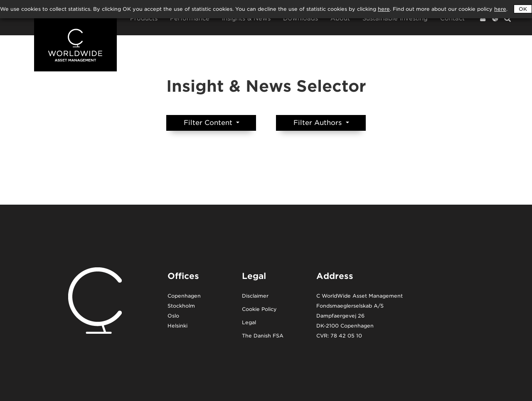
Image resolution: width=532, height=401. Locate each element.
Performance (190, 18)
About (340, 18)
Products (144, 18)
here (500, 9)
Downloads (300, 18)
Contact (452, 18)
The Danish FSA (263, 336)
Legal (249, 323)
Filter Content (209, 123)
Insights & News (246, 18)
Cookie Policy (259, 309)
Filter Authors (319, 123)
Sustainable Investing (395, 18)
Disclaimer (255, 296)
